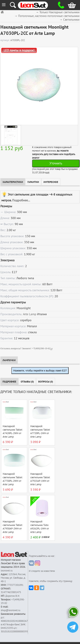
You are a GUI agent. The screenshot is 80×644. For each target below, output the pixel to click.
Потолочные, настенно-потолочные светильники (49, 16)
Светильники (71, 20)
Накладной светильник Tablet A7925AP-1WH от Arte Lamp (40, 479)
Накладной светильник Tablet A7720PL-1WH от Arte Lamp (40, 432)
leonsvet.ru (7, 571)
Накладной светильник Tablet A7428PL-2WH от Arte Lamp (12, 432)
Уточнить (56, 163)
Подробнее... (21, 200)
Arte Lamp (30, 314)
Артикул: (5, 40)
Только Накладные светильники (59, 12)
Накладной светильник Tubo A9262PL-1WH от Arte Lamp (40, 527)
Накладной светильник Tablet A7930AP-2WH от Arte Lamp (12, 527)
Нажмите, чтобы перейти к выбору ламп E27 (40, 371)
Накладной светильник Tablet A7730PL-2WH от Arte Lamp (12, 479)
